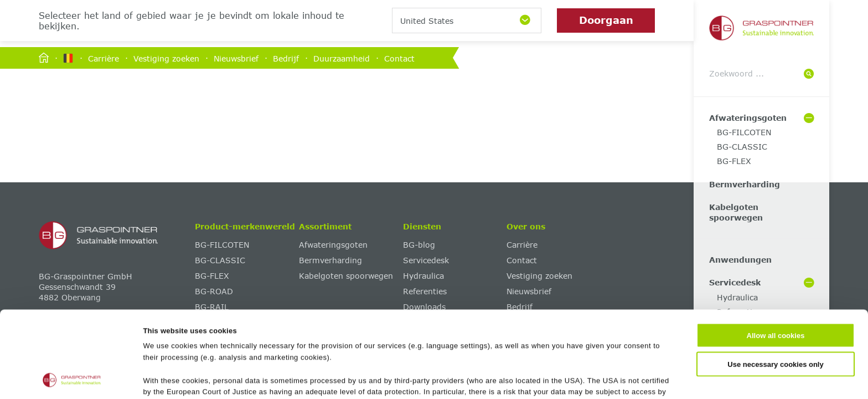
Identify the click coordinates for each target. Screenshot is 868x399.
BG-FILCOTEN (744, 132)
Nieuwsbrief (236, 58)
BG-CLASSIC (742, 147)
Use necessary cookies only (775, 283)
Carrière (104, 58)
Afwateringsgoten (748, 118)
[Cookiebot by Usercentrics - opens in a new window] (72, 378)
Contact (399, 58)
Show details (538, 378)
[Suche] (809, 74)
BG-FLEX (734, 161)
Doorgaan (606, 20)
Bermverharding (745, 184)
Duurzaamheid (342, 58)
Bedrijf (286, 58)
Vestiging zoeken (166, 58)
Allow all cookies (776, 255)
